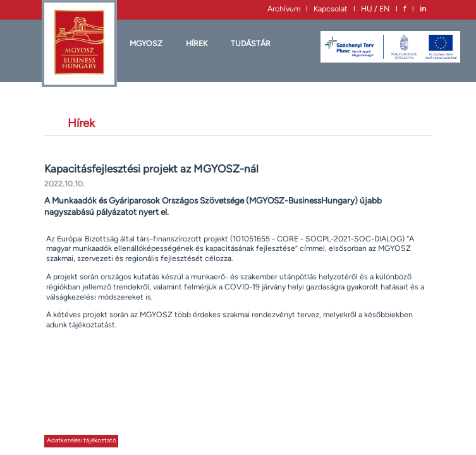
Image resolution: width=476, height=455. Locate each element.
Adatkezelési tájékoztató (82, 440)
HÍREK (197, 43)
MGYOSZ (146, 43)
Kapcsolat (331, 9)
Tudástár (251, 43)
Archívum (284, 9)
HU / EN (375, 9)
